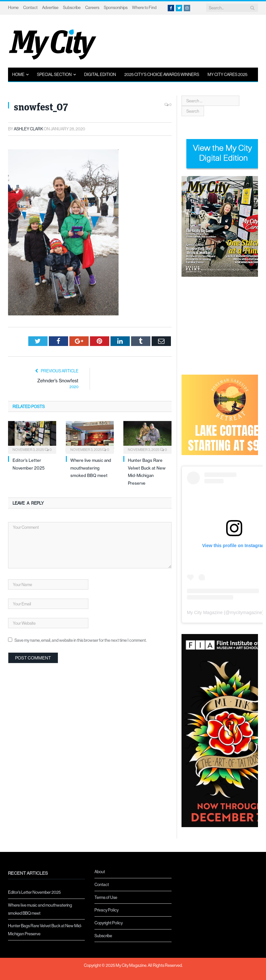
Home (13, 7)
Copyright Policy (109, 923)
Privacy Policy (106, 910)
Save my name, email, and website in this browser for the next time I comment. (80, 640)
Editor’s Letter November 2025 (34, 892)
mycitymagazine (246, 612)
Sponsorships (116, 7)
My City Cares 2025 (227, 74)
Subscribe (72, 7)
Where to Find (144, 7)
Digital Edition (100, 74)
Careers (92, 7)
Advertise (50, 7)
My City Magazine (205, 612)
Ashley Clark (28, 129)
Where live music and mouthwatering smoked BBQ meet (91, 468)
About (100, 872)
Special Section (54, 74)
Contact (30, 7)
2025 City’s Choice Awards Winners (162, 74)
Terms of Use (106, 897)
